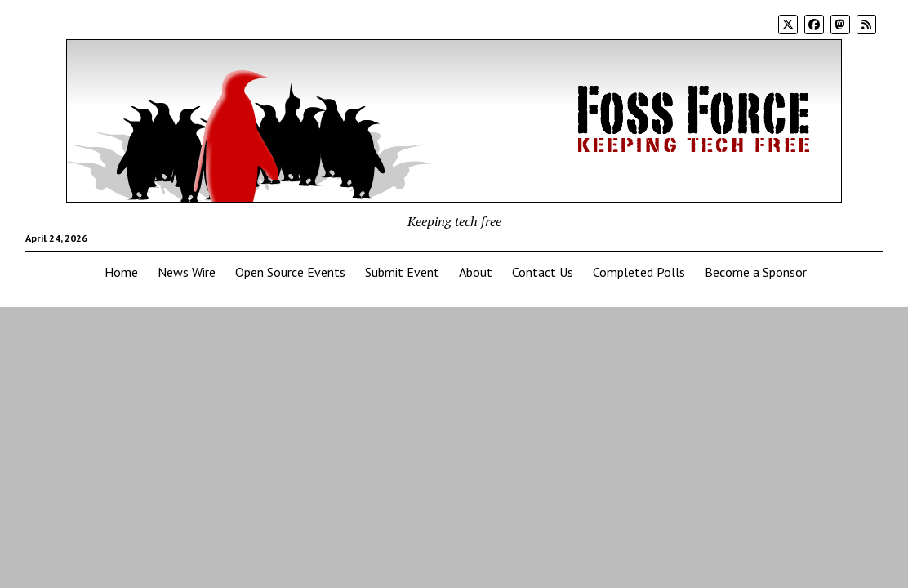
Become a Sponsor (756, 272)
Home (121, 272)
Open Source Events (290, 272)
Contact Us (543, 272)
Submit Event (402, 272)
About (476, 272)
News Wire (187, 272)
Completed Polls (639, 272)
